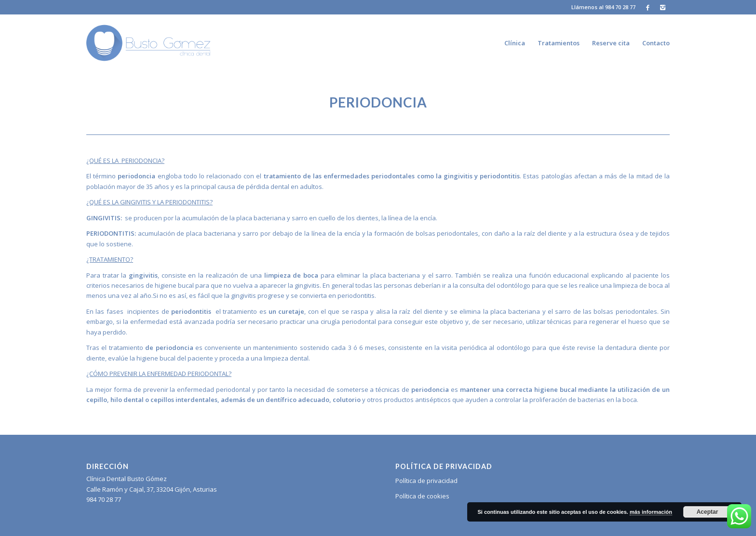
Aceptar (708, 512)
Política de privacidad (426, 481)
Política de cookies (422, 496)
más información (651, 512)
